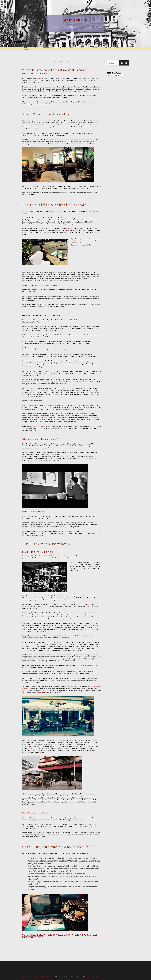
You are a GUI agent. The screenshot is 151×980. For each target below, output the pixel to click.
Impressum (27, 49)
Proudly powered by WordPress (37, 977)
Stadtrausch (63, 48)
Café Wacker (52, 596)
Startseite (35, 48)
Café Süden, (73, 625)
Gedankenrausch (96, 48)
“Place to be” (86, 220)
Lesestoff (119, 48)
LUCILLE (53, 380)
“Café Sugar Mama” (32, 405)
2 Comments (43, 74)
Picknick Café (28, 638)
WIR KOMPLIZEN (39, 426)
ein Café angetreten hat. (42, 631)
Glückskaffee (74, 320)
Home (26, 48)
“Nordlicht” (83, 414)
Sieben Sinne (41, 693)
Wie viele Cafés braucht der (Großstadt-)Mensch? (55, 70)
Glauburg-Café (67, 229)
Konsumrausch (108, 48)
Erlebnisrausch (84, 48)
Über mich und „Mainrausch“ (49, 48)
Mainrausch (75, 20)
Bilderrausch (73, 48)
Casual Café (69, 416)
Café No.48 (63, 414)
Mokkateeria (27, 747)
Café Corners (85, 604)
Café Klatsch (80, 741)
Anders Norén (92, 977)
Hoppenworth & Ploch (52, 420)
